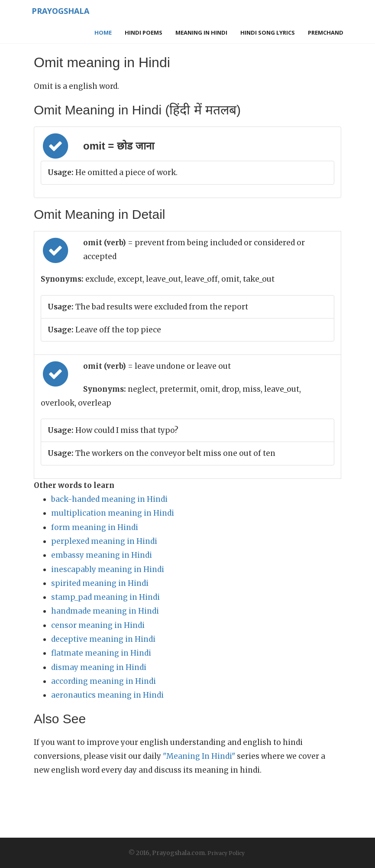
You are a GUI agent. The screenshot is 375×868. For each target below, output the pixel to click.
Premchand (326, 33)
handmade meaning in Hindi (105, 611)
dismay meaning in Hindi (99, 667)
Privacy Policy (226, 853)
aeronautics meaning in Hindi (107, 695)
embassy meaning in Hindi (102, 555)
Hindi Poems (144, 33)
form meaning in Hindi (95, 527)
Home (103, 33)
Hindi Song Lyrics (268, 33)
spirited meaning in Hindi (100, 583)
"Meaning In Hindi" (199, 756)
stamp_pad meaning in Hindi (105, 597)
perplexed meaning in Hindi (104, 541)
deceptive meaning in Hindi (103, 639)
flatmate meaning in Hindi (101, 653)
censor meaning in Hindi (98, 625)
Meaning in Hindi (201, 33)
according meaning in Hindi (103, 681)
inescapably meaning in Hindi (108, 569)
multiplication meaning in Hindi (113, 513)
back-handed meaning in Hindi (109, 499)
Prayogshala (60, 11)
